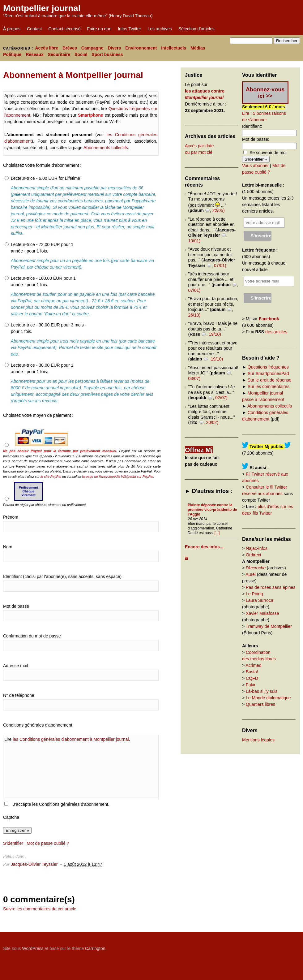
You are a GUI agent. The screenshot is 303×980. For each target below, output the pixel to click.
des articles (276, 332)
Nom (8, 547)
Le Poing (254, 594)
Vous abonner (255, 166)
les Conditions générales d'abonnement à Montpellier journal (71, 739)
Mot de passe (16, 606)
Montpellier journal (42, 8)
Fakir (251, 685)
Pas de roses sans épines (271, 587)
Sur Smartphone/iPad (268, 373)
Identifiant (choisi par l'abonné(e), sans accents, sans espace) (62, 576)
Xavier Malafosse (262, 613)
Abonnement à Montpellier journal (73, 75)
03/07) (194, 378)
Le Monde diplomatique (268, 698)
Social (81, 54)
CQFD (252, 678)
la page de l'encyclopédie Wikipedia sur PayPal (118, 477)
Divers (114, 48)
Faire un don (99, 29)
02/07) (221, 398)
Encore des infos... (204, 547)
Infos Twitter (129, 29)
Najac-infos (257, 548)
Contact (34, 29)
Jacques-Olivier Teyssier (34, 864)
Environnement (141, 48)
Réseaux (35, 54)
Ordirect (254, 555)
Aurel (251, 574)
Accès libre (47, 48)
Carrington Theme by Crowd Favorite (261, 946)
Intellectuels (174, 48)
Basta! (252, 672)
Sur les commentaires (269, 386)
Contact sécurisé (64, 29)
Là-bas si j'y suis (262, 691)
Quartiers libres (260, 704)
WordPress (33, 948)
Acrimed (253, 665)
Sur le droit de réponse (270, 380)
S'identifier (13, 843)
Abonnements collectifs (106, 148)
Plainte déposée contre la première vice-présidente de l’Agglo (212, 510)
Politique (12, 54)
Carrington (95, 948)
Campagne (92, 48)
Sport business (107, 54)
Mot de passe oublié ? (48, 843)
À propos (12, 29)
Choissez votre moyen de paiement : (38, 415)
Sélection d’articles (196, 29)
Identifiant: (252, 126)
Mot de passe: (256, 139)
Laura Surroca (260, 600)
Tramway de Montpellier (269, 626)
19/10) (215, 334)
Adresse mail (16, 666)
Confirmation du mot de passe (32, 636)
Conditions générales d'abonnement (38, 725)
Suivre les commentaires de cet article (40, 909)
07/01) (220, 266)
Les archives (160, 29)
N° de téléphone (19, 695)
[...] (217, 533)
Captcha (11, 817)
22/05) (219, 210)
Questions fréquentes (268, 367)
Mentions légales (258, 740)
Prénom (11, 517)
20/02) (212, 422)
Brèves (70, 48)
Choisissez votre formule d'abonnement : (42, 165)
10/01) (194, 241)
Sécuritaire (59, 54)
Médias (198, 48)
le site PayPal (51, 477)
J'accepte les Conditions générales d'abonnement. (61, 804)
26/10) (194, 315)
